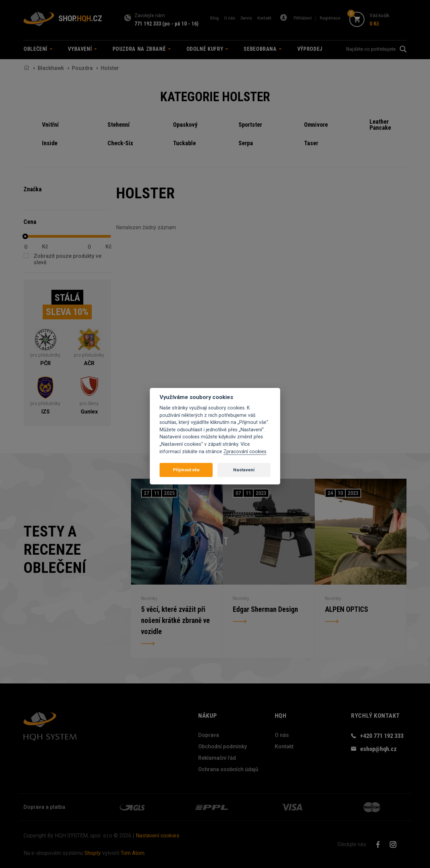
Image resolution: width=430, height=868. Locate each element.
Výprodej (310, 49)
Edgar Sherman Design (266, 608)
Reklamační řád (217, 758)
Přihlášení (303, 18)
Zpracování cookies (245, 452)
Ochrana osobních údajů (228, 769)
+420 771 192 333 (382, 736)
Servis (246, 18)
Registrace (330, 18)
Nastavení (244, 470)
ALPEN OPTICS (347, 608)
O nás (230, 18)
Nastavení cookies (158, 836)
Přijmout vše (186, 470)
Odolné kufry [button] (207, 49)
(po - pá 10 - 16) (180, 24)
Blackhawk (51, 68)
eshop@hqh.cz (378, 749)
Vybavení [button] (82, 49)
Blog (214, 18)
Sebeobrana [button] (263, 49)
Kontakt (264, 18)
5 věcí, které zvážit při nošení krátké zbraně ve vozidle (176, 620)
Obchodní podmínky (223, 746)
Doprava (209, 735)
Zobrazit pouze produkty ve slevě (68, 259)
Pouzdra (82, 68)
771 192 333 (148, 24)
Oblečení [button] (38, 49)
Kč (45, 247)
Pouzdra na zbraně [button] (142, 49)
